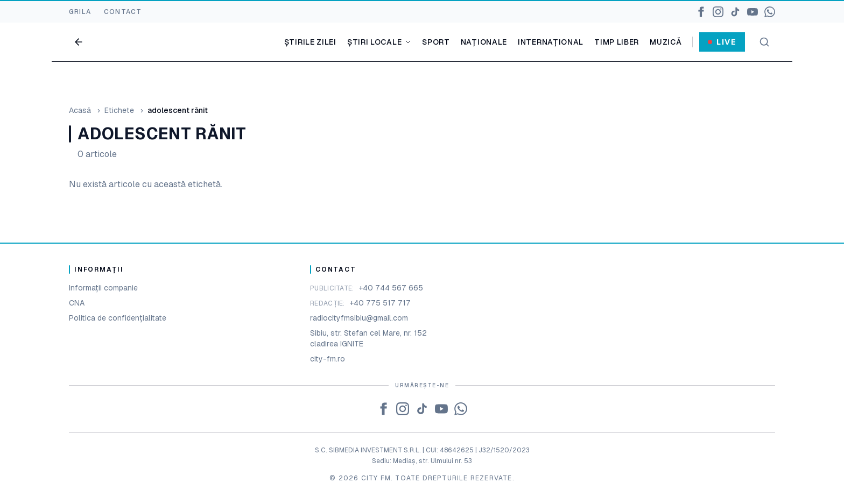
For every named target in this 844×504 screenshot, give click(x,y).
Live (722, 42)
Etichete (119, 110)
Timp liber (617, 42)
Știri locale (379, 42)
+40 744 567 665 (391, 288)
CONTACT (123, 12)
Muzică (666, 42)
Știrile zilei (310, 42)
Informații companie (103, 288)
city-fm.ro (328, 359)
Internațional (551, 42)
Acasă (80, 110)
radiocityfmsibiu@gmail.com (359, 318)
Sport (436, 42)
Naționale (484, 42)
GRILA (80, 12)
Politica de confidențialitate (118, 318)
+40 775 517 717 (380, 303)
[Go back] (79, 42)
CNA (77, 303)
